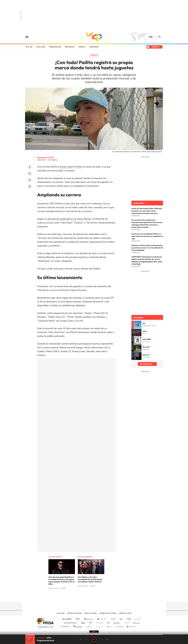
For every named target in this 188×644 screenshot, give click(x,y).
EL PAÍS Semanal (117, 622)
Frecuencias (70, 47)
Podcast (82, 47)
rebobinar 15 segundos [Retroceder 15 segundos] (86, 639)
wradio (90, 622)
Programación (55, 47)
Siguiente (107, 639)
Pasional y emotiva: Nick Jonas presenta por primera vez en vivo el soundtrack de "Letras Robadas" (147, 248)
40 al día (29, 47)
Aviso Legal (61, 613)
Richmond (65, 626)
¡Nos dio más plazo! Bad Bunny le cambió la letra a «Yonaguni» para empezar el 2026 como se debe (62, 580)
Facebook (30, 167)
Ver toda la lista (146, 364)
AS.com (120, 619)
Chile (151, 37)
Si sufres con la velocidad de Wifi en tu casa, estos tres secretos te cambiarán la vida (147, 236)
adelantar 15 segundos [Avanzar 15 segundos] (102, 639)
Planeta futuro (126, 622)
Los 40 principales (78, 619)
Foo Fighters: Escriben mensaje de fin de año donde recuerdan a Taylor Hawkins (90, 579)
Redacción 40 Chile (46, 157)
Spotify (104, 597)
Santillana (89, 619)
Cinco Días (99, 622)
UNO (83, 622)
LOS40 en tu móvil (125, 613)
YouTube (89, 597)
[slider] (94, 635)
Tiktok (80, 597)
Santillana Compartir (102, 619)
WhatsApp (30, 180)
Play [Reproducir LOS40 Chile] (94, 639)
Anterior (81, 639)
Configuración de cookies (108, 613)
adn (128, 619)
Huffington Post (70, 622)
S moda (109, 626)
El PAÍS (67, 619)
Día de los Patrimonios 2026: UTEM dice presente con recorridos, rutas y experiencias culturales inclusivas (147, 211)
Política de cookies (91, 613)
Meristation (131, 626)
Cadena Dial (108, 622)
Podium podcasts (89, 626)
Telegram (30, 187)
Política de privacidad (74, 613)
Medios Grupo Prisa (45, 627)
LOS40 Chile (94, 37)
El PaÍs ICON (99, 626)
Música (94, 55)
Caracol (137, 619)
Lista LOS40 (41, 47)
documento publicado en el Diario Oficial (69, 219)
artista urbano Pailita (71, 167)
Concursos (94, 47)
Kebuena (135, 622)
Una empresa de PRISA (45, 621)
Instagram (84, 597)
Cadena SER (112, 619)
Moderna (77, 626)
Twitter (30, 174)
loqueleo (120, 626)
